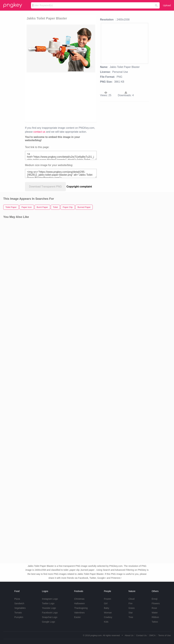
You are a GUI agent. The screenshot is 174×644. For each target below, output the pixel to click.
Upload (167, 5)
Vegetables (20, 608)
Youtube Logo (49, 608)
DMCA (152, 635)
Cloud (131, 599)
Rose (154, 608)
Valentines (79, 613)
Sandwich (19, 603)
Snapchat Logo (50, 617)
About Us (129, 635)
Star (131, 613)
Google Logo (48, 622)
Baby (107, 608)
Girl (106, 603)
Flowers (156, 603)
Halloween (79, 603)
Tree (131, 617)
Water (155, 613)
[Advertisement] (80, 97)
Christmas (79, 599)
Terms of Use (164, 635)
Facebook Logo (50, 613)
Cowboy (108, 617)
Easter (77, 617)
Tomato (18, 613)
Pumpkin (19, 617)
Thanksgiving (81, 608)
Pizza (17, 599)
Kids (106, 622)
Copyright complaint (79, 187)
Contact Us (141, 635)
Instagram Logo (50, 599)
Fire (130, 603)
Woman (108, 613)
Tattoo (155, 622)
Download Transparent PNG (45, 187)
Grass (131, 608)
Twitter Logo (48, 603)
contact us (39, 132)
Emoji (154, 599)
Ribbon (155, 617)
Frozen (108, 599)
